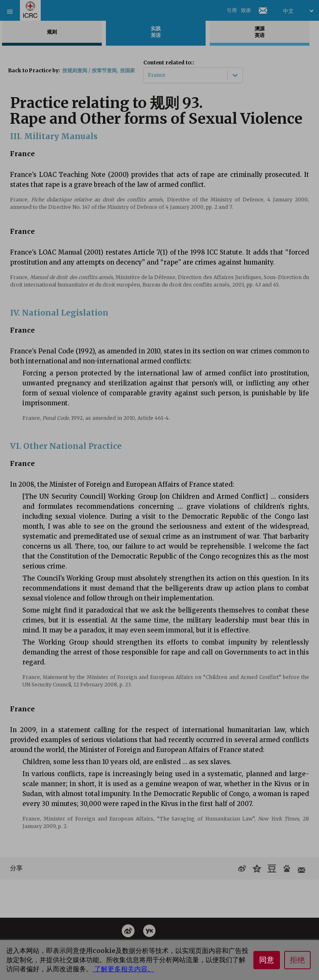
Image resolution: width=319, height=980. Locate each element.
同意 (267, 960)
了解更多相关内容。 (123, 969)
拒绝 (297, 960)
